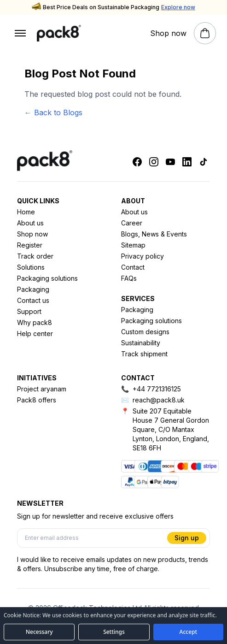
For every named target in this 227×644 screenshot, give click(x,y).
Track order (35, 256)
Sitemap (133, 245)
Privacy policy (143, 256)
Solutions (31, 267)
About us (30, 223)
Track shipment (144, 354)
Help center (35, 334)
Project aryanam (42, 389)
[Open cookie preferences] (114, 632)
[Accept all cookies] (188, 632)
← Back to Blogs (53, 112)
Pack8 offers (37, 400)
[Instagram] (154, 162)
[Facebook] (137, 162)
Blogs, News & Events (154, 234)
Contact (133, 267)
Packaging (33, 289)
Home (26, 212)
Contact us (33, 300)
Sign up (187, 538)
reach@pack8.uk (159, 400)
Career (132, 223)
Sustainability (141, 343)
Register (30, 245)
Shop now (32, 234)
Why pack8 (35, 322)
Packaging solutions (47, 278)
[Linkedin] (187, 162)
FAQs (129, 278)
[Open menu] (20, 33)
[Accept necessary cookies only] (39, 632)
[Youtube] (170, 162)
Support (29, 311)
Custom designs (145, 332)
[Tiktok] (204, 162)
